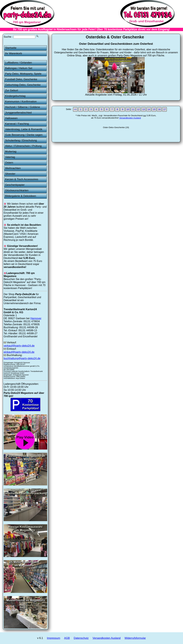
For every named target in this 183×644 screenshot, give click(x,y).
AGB (67, 638)
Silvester (10, 174)
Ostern (9, 163)
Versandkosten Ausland (130, 118)
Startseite (11, 48)
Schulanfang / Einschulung (21, 140)
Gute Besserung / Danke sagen (24, 135)
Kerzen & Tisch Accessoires (22, 179)
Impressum (54, 638)
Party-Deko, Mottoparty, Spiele (23, 74)
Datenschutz (81, 638)
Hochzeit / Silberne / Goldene (23, 107)
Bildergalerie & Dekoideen (21, 196)
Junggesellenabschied (18, 113)
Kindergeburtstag (15, 96)
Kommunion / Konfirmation (21, 102)
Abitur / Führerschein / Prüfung (23, 146)
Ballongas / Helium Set (19, 68)
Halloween (11, 118)
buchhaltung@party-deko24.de (22, 358)
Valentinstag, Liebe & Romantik (24, 129)
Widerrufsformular (135, 638)
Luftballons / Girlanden (19, 63)
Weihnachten (13, 168)
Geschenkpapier (15, 185)
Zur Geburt (12, 90)
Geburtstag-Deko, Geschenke (23, 85)
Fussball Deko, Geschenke (21, 79)
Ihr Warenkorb (14, 53)
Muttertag (11, 152)
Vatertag (10, 157)
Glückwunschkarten (17, 190)
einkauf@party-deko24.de (19, 352)
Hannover (36, 318)
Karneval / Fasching (17, 124)
